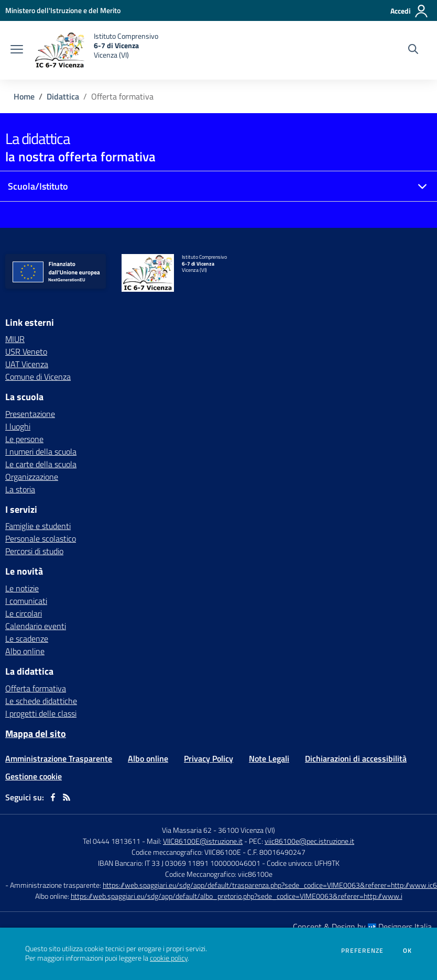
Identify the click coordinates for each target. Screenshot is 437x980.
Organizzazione (32, 477)
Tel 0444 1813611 (112, 841)
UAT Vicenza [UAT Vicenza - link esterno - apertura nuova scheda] (27, 364)
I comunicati (26, 601)
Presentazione (30, 414)
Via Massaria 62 (187, 830)
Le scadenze (27, 638)
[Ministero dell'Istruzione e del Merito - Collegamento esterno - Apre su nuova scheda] (63, 10)
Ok (408, 951)
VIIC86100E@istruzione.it (203, 841)
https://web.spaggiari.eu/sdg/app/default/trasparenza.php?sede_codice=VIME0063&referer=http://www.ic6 (270, 885)
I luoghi (18, 426)
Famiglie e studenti (38, 526)
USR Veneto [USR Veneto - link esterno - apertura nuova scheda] (26, 351)
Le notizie (22, 588)
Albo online (25, 651)
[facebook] (53, 797)
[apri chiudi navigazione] (17, 50)
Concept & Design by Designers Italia (362, 927)
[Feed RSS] (67, 797)
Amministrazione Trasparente (59, 758)
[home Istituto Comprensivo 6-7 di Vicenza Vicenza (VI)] (96, 50)
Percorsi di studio (34, 551)
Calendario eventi (36, 626)
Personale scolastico (41, 538)
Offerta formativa (36, 688)
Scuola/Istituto (38, 186)
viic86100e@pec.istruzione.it (309, 841)
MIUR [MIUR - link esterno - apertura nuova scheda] (15, 339)
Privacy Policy (209, 758)
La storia (20, 489)
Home (24, 96)
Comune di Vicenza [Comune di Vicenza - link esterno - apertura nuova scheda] (38, 377)
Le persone (24, 439)
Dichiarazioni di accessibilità (356, 758)
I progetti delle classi (41, 713)
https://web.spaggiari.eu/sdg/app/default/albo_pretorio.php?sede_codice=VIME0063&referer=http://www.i (237, 896)
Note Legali (269, 758)
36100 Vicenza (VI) (247, 830)
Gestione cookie (34, 776)
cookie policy (169, 958)
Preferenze (362, 951)
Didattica (63, 96)
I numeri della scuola (41, 452)
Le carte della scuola (41, 464)
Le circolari (24, 613)
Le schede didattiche (41, 701)
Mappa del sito (36, 734)
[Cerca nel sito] (413, 50)
